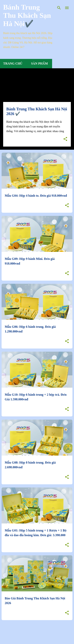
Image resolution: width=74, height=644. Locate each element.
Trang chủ (13, 63)
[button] (65, 139)
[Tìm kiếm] (59, 8)
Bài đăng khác (37, 632)
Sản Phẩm (39, 63)
